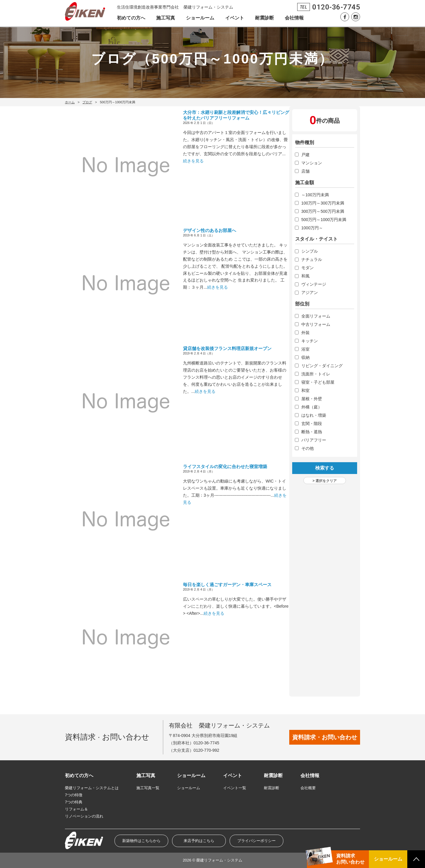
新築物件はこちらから (141, 841)
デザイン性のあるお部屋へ (210, 230)
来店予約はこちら (199, 841)
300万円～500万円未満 (323, 211)
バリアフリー (314, 440)
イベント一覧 (235, 788)
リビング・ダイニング (322, 366)
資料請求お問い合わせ (350, 859)
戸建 (305, 155)
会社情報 (294, 18)
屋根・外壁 (312, 399)
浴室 (305, 349)
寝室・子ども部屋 (318, 382)
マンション (312, 163)
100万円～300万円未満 (323, 203)
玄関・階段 (312, 424)
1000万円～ (312, 228)
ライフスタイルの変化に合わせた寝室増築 (225, 466)
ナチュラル (312, 259)
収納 (305, 357)
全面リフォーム (316, 316)
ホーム (70, 102)
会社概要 (308, 788)
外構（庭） (312, 407)
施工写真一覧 (148, 788)
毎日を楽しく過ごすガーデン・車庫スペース (227, 585)
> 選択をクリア (325, 481)
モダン (308, 268)
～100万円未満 (315, 195)
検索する (325, 468)
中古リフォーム (316, 324)
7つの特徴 (74, 795)
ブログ (87, 102)
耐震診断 (264, 18)
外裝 (305, 333)
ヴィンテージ (314, 284)
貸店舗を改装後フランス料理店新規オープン (227, 348)
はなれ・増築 (314, 415)
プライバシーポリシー (256, 841)
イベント (235, 18)
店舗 (305, 171)
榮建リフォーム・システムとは (92, 788)
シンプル (310, 251)
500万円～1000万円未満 (324, 220)
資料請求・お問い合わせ (325, 737)
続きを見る (193, 161)
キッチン (310, 341)
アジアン (310, 292)
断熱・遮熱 (312, 432)
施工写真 (166, 18)
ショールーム (200, 18)
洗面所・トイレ (316, 374)
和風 (305, 276)
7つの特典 (74, 802)
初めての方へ (131, 18)
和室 (305, 390)
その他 (308, 448)
